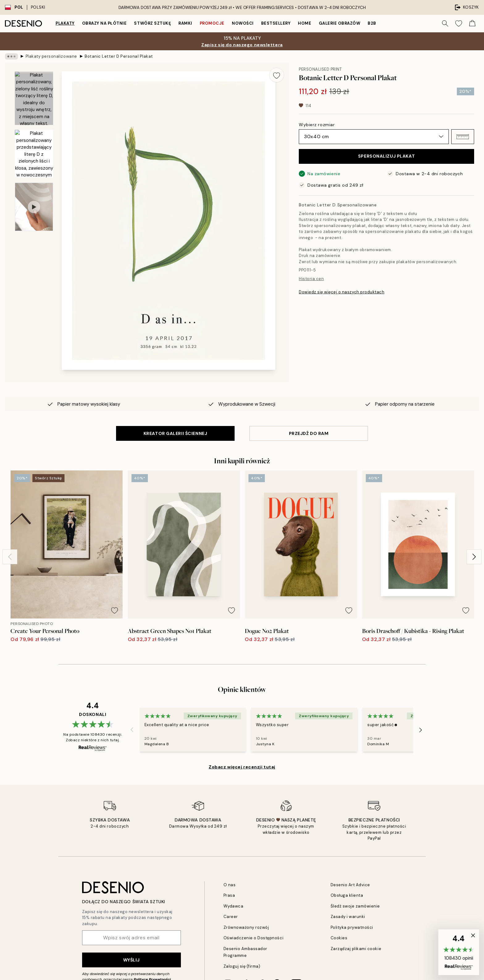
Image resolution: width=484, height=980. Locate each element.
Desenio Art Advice (350, 885)
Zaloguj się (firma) (242, 966)
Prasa (229, 895)
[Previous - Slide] (10, 557)
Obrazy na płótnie (104, 23)
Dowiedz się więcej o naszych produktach (342, 292)
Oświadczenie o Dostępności (254, 938)
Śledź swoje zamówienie (355, 906)
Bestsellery (276, 23)
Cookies (339, 938)
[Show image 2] (34, 154)
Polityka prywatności (352, 927)
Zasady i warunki (348, 917)
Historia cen (311, 279)
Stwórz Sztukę (152, 23)
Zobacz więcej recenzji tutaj (242, 767)
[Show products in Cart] (472, 23)
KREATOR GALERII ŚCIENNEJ (175, 433)
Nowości (243, 23)
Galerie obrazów (340, 23)
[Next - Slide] (474, 557)
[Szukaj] (445, 23)
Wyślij (131, 960)
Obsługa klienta (347, 895)
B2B (372, 23)
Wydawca (234, 906)
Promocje (212, 23)
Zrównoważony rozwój (246, 927)
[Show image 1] (34, 98)
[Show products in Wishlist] (459, 23)
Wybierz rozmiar (317, 125)
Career (231, 917)
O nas (230, 885)
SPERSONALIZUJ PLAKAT (386, 156)
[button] (463, 137)
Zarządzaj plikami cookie (356, 949)
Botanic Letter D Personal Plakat (119, 56)
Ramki (185, 23)
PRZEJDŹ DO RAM (309, 433)
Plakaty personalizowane (51, 56)
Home (305, 23)
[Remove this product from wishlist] (277, 75)
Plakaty (65, 23)
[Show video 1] (34, 207)
